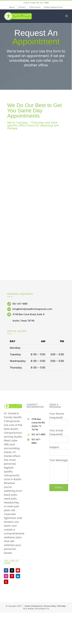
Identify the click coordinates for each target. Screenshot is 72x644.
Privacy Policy (50, 606)
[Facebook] (6, 570)
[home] (13, 405)
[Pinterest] (12, 576)
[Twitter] (12, 570)
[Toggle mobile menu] (67, 16)
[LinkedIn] (18, 576)
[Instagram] (6, 576)
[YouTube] (18, 570)
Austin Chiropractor (34, 606)
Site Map (61, 606)
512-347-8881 (43, 3)
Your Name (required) (59, 418)
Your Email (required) (59, 435)
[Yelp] (6, 582)
